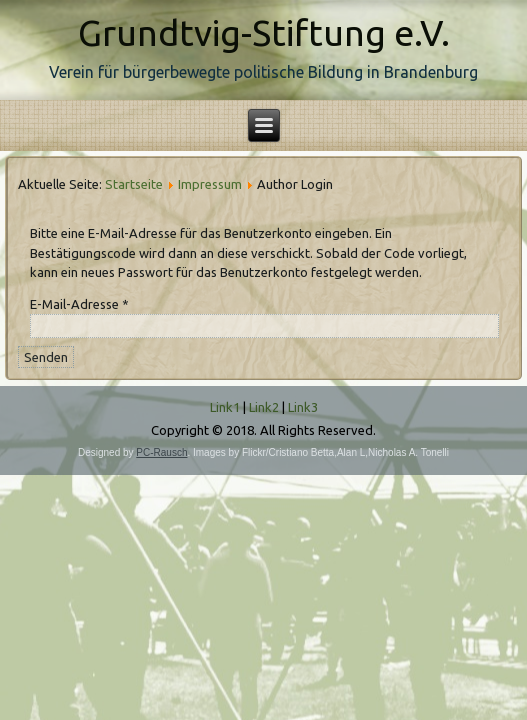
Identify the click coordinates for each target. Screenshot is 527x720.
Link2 (264, 407)
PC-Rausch (161, 452)
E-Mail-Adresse (79, 304)
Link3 (303, 407)
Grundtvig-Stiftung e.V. (264, 32)
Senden (46, 357)
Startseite (134, 184)
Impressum (210, 184)
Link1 (225, 407)
